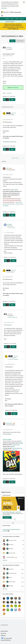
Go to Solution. (15, 87)
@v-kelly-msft (8, 325)
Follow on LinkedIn (7, 439)
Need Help (9, 93)
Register (7, 19)
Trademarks (3, 635)
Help (17, 19)
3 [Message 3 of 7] (7, 146)
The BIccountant (14, 190)
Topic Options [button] (20, 41)
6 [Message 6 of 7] (7, 212)
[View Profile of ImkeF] (8, 168)
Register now (15, 29)
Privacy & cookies (4, 631)
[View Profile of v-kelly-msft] (13, 113)
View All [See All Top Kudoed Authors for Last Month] (5, 589)
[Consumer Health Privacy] (13, 640)
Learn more (4, 8)
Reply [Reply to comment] (12, 149)
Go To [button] (21, 19)
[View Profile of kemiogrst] (9, 224)
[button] (12, 41)
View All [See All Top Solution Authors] (5, 560)
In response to (11, 228)
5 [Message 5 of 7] (9, 410)
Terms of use (3, 633)
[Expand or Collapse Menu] (2, 16)
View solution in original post (10, 142)
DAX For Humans (13, 450)
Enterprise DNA (16, 445)
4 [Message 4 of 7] (8, 343)
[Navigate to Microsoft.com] (5, 12)
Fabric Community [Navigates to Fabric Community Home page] (16, 12)
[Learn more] (7, 517)
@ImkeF (16, 392)
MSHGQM (12, 446)
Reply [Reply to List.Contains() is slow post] (12, 100)
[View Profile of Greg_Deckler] (9, 423)
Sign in (12, 19)
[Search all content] (15, 22)
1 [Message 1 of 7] (7, 96)
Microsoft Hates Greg (17, 448)
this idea (21, 443)
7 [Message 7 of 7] (8, 257)
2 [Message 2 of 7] (7, 479)
